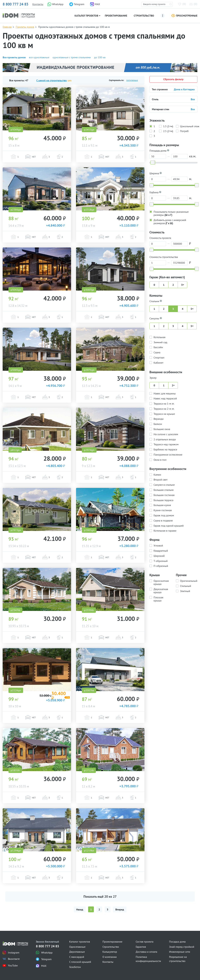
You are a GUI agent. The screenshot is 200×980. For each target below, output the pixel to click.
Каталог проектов (86, 16)
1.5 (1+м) (168, 126)
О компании (110, 957)
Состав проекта (145, 942)
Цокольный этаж (190, 126)
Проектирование (116, 16)
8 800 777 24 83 (15, 4)
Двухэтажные (77, 952)
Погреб (184, 131)
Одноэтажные (77, 947)
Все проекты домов (14, 57)
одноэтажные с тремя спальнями (72, 57)
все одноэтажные (39, 57)
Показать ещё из (100, 897)
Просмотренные (184, 16)
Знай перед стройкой (182, 947)
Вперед (120, 909)
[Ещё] (163, 16)
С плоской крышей (80, 962)
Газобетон (75, 967)
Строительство (144, 16)
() (183, 4)
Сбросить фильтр (173, 79)
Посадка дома (177, 942)
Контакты (38, 4)
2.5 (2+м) (168, 131)
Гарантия (141, 947)
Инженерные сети (180, 952)
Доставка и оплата (146, 952)
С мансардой (77, 957)
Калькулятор (110, 952)
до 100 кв (100, 57)
